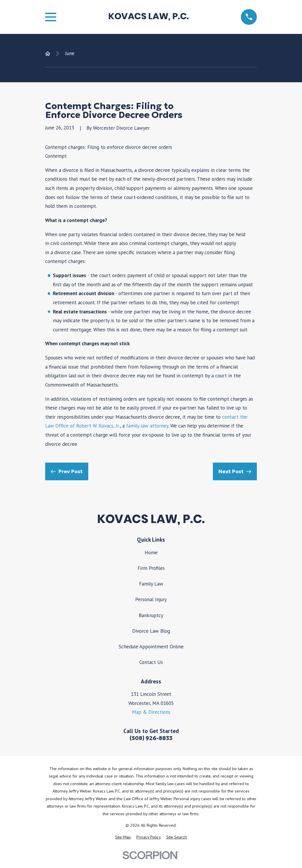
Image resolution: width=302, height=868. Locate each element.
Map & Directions (151, 712)
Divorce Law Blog (151, 631)
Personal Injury (151, 599)
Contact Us (151, 662)
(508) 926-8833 (151, 738)
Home (151, 553)
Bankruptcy (151, 615)
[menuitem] (123, 837)
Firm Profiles (151, 568)
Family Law (151, 584)
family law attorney (147, 426)
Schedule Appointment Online (151, 647)
